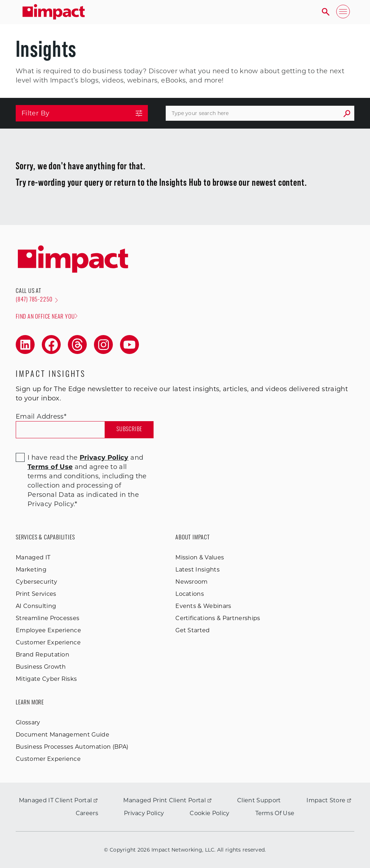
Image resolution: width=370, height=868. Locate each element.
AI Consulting (36, 606)
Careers (87, 813)
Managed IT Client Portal (58, 800)
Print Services (36, 594)
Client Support (259, 800)
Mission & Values (200, 557)
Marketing (31, 570)
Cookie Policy (209, 813)
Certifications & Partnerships (218, 618)
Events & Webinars (203, 606)
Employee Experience (48, 630)
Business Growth (41, 667)
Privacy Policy (144, 813)
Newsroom (192, 582)
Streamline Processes (47, 618)
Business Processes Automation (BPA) (72, 747)
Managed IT (33, 557)
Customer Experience (48, 642)
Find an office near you (47, 317)
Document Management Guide (62, 735)
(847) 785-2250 (37, 300)
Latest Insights (197, 570)
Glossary (28, 722)
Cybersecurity (36, 582)
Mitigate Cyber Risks (46, 679)
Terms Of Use (275, 813)
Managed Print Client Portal (167, 800)
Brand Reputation (42, 655)
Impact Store (329, 800)
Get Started (193, 630)
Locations (190, 594)
